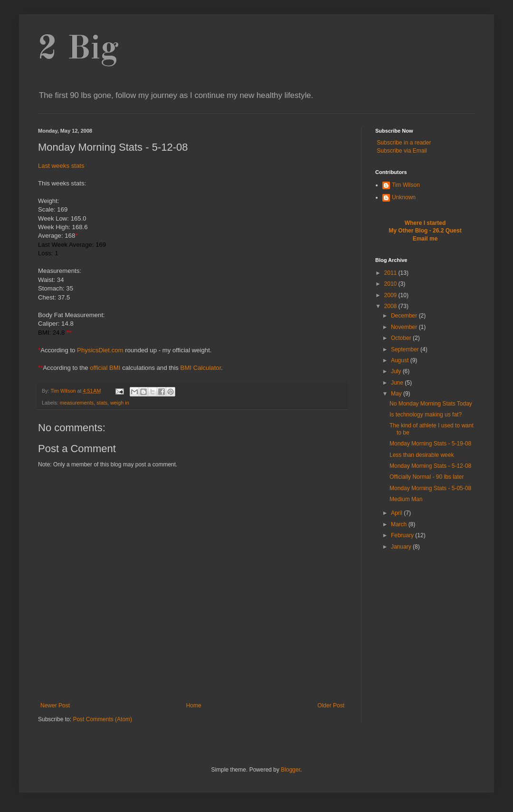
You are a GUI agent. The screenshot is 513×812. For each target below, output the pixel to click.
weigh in (120, 403)
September (406, 349)
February (403, 535)
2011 (391, 273)
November (405, 327)
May (397, 394)
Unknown (404, 197)
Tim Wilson (406, 185)
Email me (425, 239)
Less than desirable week (422, 455)
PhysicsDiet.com (100, 350)
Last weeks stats (61, 166)
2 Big (78, 50)
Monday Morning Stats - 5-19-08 (430, 444)
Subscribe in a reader (404, 143)
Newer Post (55, 706)
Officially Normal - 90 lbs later (427, 477)
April (397, 513)
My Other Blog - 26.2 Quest (425, 231)
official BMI (105, 368)
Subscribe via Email (402, 151)
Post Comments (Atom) (102, 719)
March (400, 524)
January (402, 547)
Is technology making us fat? (426, 415)
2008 (391, 306)
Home (194, 706)
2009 (391, 295)
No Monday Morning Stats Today (431, 404)
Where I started (425, 223)
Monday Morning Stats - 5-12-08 (430, 466)
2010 (391, 284)
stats (102, 403)
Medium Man (406, 499)
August (401, 360)
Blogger (290, 770)
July (397, 371)
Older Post (331, 706)
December (405, 316)
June (398, 383)
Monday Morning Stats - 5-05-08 (430, 488)
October (402, 338)
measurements (77, 403)
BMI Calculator (201, 368)
